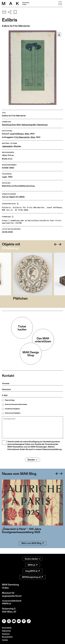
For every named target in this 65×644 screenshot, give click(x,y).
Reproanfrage (10, 400)
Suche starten (33, 558)
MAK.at (33, 564)
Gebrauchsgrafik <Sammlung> (35, 125)
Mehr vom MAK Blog (33, 548)
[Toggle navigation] (60, 3)
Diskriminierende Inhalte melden (16, 404)
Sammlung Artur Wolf (11, 125)
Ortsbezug (10, 248)
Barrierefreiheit (7, 637)
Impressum (6, 634)
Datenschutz (6, 631)
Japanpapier (7, 146)
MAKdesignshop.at (32, 576)
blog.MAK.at (33, 570)
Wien (27, 134)
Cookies (5, 640)
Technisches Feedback (13, 413)
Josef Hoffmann (17, 134)
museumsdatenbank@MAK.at (13, 602)
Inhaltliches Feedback (12, 409)
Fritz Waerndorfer (22, 137)
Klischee (17, 146)
